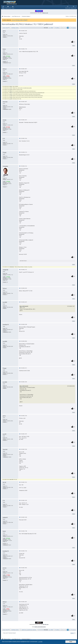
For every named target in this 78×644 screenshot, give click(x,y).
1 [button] (60, 28)
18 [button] (66, 28)
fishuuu (5, 288)
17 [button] (64, 28)
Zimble (5, 120)
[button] (51, 28)
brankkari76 (6, 325)
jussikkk (5, 302)
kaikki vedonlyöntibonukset (40, 627)
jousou (11, 90)
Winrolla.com (46, 624)
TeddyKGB (5, 270)
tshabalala (5, 166)
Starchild (5, 102)
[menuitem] (8, 7)
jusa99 (11, 96)
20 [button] (70, 28)
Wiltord (5, 69)
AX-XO (11, 88)
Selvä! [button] (71, 642)
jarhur (4, 31)
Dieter (4, 49)
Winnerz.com (45, 13)
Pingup (5, 152)
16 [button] (63, 28)
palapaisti (5, 517)
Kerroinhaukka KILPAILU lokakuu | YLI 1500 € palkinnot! (27, 24)
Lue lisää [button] (40, 642)
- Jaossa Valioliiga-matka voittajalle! (19, 20)
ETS (4, 139)
